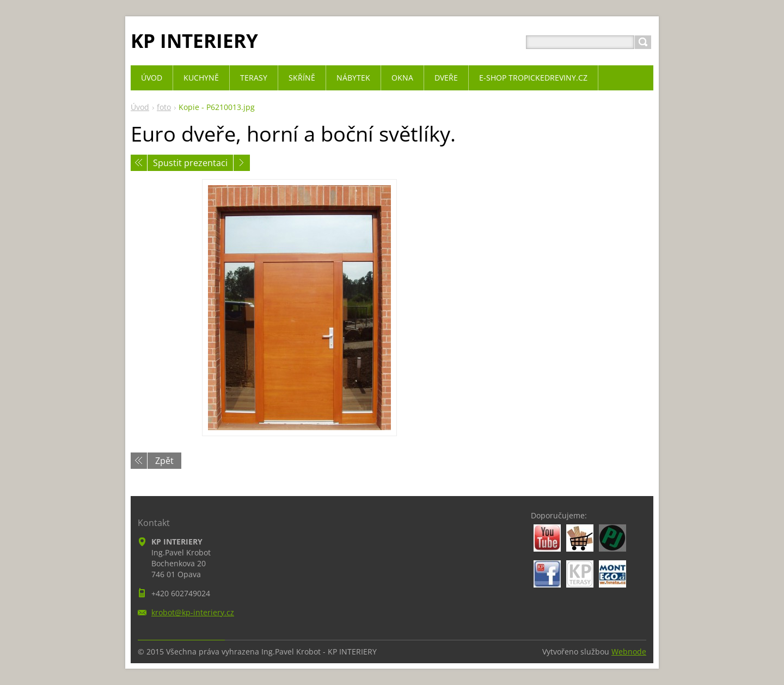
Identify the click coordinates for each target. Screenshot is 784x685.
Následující (242, 163)
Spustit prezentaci (190, 163)
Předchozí (139, 163)
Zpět (164, 461)
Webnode (629, 652)
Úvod (140, 107)
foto (164, 107)
